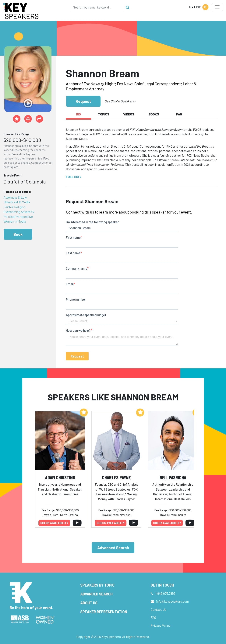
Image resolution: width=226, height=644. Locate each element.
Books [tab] (154, 114)
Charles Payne (116, 477)
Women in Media (15, 221)
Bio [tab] (78, 114)
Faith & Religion (14, 207)
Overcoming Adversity (19, 212)
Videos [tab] (129, 114)
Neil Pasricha (173, 477)
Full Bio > (74, 177)
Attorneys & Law (15, 197)
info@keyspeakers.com (172, 601)
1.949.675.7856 (165, 593)
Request (83, 101)
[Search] (97, 7)
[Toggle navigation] (217, 7)
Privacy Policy (161, 625)
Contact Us (158, 609)
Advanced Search (113, 548)
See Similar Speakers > (120, 101)
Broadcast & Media (17, 202)
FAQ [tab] (179, 114)
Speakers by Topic (97, 585)
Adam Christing (60, 477)
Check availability (54, 523)
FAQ (153, 617)
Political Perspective (18, 217)
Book (18, 234)
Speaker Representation (104, 612)
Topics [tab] (104, 114)
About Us (89, 603)
